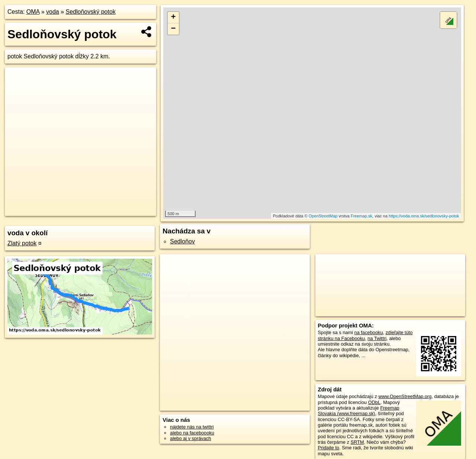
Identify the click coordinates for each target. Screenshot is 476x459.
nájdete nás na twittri (192, 427)
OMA (33, 12)
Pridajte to (329, 448)
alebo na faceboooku (192, 433)
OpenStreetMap (323, 216)
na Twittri (377, 338)
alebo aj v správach (190, 438)
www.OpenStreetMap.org (405, 396)
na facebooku (369, 332)
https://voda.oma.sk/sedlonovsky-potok (424, 216)
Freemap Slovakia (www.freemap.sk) (359, 411)
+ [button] (173, 17)
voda (53, 12)
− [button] (173, 29)
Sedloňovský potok (91, 12)
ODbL (374, 402)
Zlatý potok (22, 243)
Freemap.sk (361, 216)
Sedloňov (182, 241)
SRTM (357, 442)
